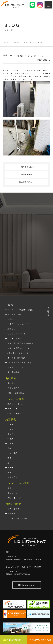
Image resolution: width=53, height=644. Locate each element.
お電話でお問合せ (13, 640)
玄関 (9, 458)
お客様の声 (12, 319)
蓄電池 (10, 472)
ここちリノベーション (17, 334)
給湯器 (10, 443)
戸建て (10, 488)
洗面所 (10, 439)
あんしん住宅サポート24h (19, 348)
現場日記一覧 (27, 174)
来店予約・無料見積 (40, 640)
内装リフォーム (14, 409)
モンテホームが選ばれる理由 (20, 310)
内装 (9, 448)
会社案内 (11, 383)
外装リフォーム (14, 413)
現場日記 (16, 42)
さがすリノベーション (17, 338)
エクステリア (13, 477)
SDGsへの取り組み (16, 393)
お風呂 (10, 424)
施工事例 (11, 419)
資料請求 (11, 513)
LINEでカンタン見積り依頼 (20, 363)
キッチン (11, 434)
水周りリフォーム (15, 404)
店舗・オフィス (14, 498)
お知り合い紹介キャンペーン (20, 343)
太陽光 (10, 468)
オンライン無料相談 (16, 358)
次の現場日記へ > (27, 182)
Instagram (27, 585)
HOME (7, 42)
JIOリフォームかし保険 (18, 353)
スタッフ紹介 (13, 388)
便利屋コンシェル (15, 367)
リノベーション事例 (17, 483)
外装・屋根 (12, 453)
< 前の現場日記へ (27, 167)
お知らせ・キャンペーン (18, 324)
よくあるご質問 (14, 314)
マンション (12, 493)
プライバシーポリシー (17, 518)
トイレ (10, 429)
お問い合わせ (13, 509)
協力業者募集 (13, 372)
